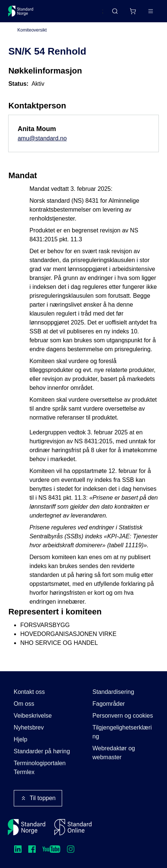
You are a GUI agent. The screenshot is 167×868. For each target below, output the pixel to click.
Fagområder (109, 704)
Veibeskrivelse (33, 716)
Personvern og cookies (123, 716)
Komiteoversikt (32, 30)
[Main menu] (151, 11)
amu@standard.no (42, 138)
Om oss (24, 704)
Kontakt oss (29, 692)
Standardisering (113, 692)
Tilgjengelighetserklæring (122, 732)
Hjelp (20, 739)
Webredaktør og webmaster (114, 753)
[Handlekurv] (133, 11)
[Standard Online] (73, 827)
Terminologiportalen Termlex (40, 768)
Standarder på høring (42, 751)
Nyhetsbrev (29, 727)
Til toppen (38, 798)
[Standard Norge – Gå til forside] (21, 11)
